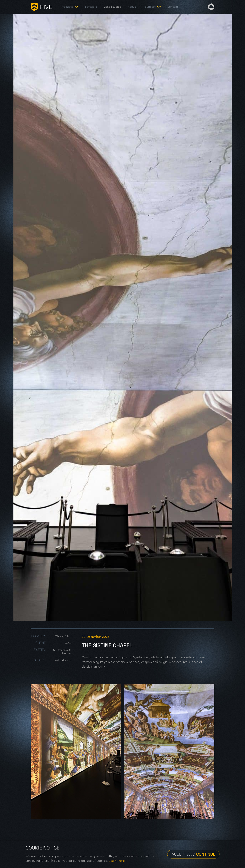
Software (91, 7)
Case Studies (112, 7)
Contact (173, 7)
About (132, 7)
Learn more (117, 861)
